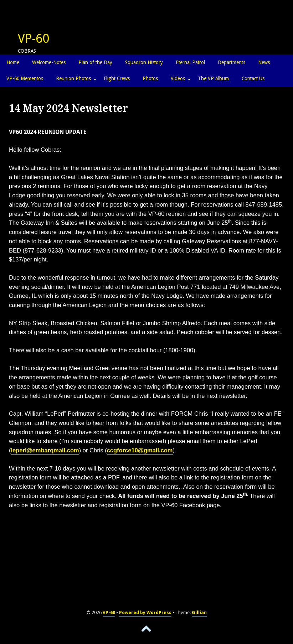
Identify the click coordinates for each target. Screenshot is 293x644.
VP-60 (34, 38)
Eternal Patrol (190, 62)
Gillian (199, 612)
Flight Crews (117, 78)
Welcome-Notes (49, 62)
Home (13, 62)
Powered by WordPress (145, 612)
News (264, 62)
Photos (150, 78)
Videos (178, 78)
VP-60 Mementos (25, 78)
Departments (232, 62)
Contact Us (253, 78)
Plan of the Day (95, 62)
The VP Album (213, 78)
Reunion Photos (73, 78)
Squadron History (144, 62)
